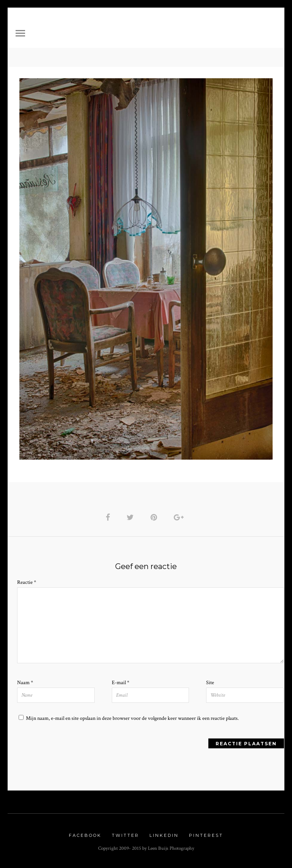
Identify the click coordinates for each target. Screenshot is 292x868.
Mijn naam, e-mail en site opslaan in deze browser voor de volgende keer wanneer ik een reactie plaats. (132, 718)
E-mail (121, 683)
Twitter (125, 835)
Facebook (85, 835)
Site (210, 683)
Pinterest (206, 835)
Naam (25, 683)
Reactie (27, 582)
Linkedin (164, 835)
